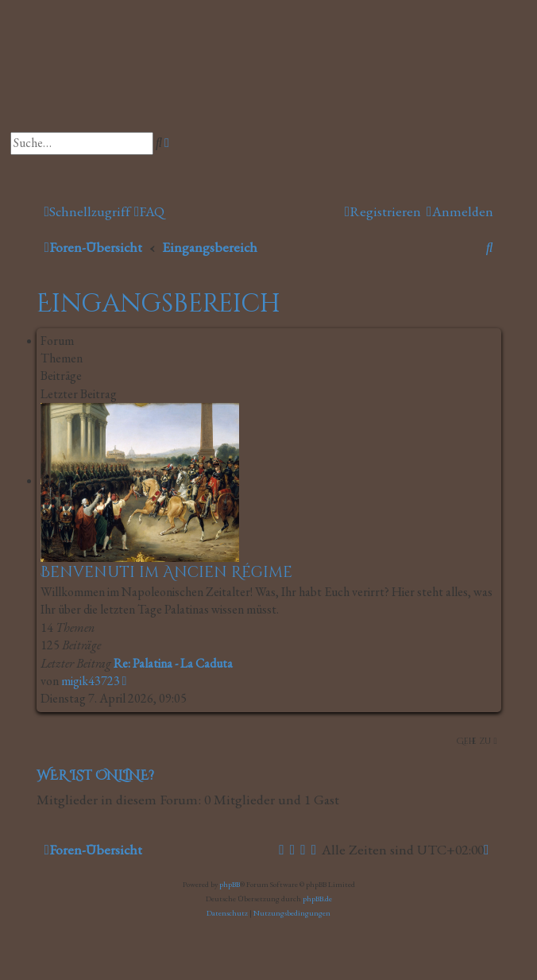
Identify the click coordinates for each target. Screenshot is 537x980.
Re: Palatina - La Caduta (173, 663)
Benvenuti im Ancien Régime (166, 572)
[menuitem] (149, 212)
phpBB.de (317, 899)
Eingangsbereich (158, 304)
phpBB (230, 884)
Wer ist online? (95, 776)
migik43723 (91, 681)
